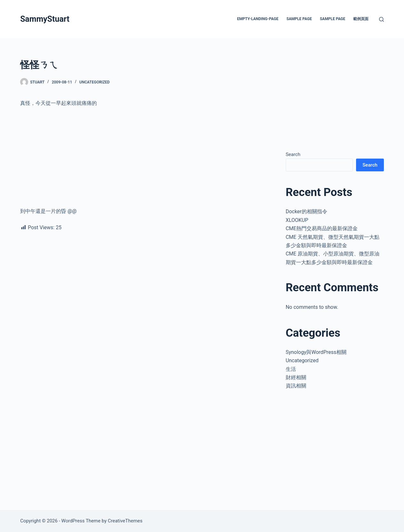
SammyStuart (45, 19)
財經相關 (296, 377)
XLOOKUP (297, 220)
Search (293, 154)
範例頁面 (361, 19)
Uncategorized (94, 82)
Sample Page (299, 19)
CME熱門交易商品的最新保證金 (322, 228)
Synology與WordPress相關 (316, 352)
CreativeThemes (125, 521)
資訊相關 (296, 386)
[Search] (381, 19)
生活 (291, 369)
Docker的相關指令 (307, 211)
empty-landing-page (258, 19)
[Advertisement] (146, 160)
